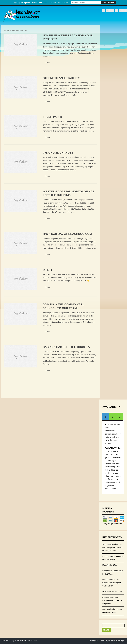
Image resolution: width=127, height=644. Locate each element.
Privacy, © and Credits (97, 641)
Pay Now (108, 524)
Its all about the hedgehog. (113, 592)
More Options (117, 524)
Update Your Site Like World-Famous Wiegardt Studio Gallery (112, 583)
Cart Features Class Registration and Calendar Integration (112, 600)
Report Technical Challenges (115, 641)
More (48, 63)
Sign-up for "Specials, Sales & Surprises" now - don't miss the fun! (41, 3)
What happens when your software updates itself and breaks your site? (113, 547)
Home (7, 31)
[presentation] (106, 417)
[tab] (106, 417)
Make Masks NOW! (110, 565)
